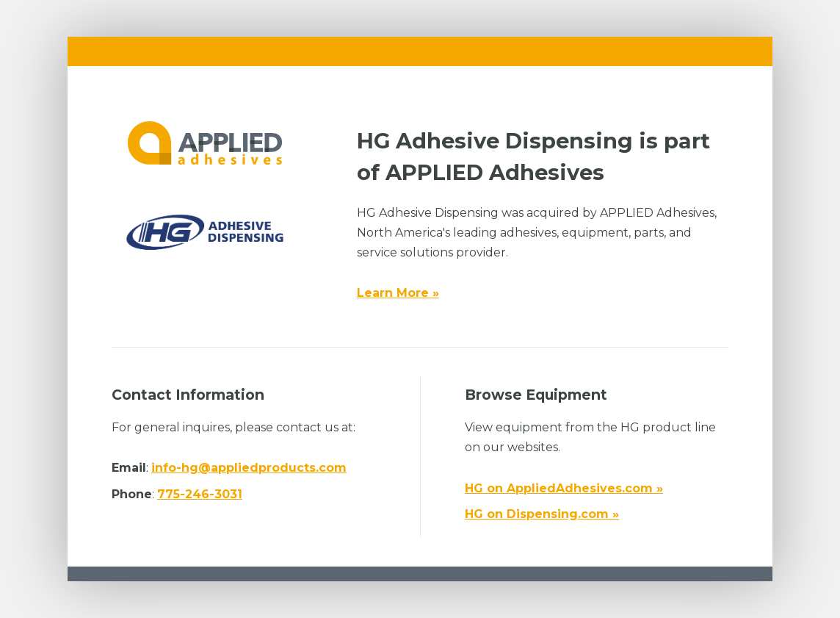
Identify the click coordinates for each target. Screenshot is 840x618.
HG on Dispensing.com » (542, 514)
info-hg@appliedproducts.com (249, 468)
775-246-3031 (200, 494)
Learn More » (398, 293)
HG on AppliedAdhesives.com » (564, 488)
